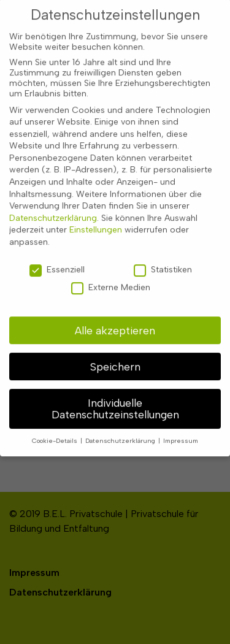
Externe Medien (111, 276)
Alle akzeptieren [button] (115, 319)
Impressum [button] (181, 429)
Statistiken (163, 258)
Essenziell (57, 258)
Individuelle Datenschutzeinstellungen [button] (115, 397)
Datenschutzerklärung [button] (121, 429)
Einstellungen (96, 219)
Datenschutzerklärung (53, 206)
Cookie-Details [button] (56, 429)
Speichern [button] (115, 355)
